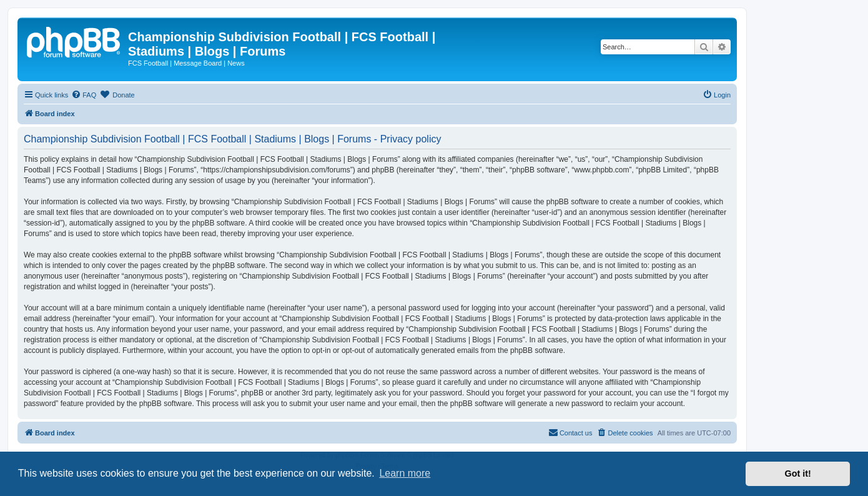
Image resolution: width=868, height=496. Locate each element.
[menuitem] (84, 95)
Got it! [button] (798, 474)
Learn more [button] (405, 473)
